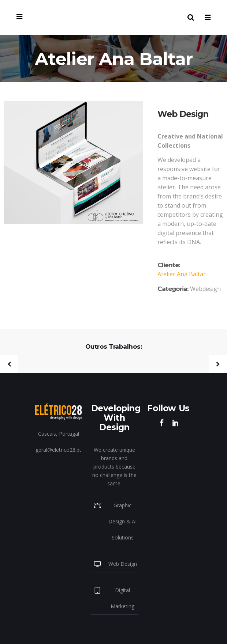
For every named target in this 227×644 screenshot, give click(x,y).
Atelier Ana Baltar (182, 274)
